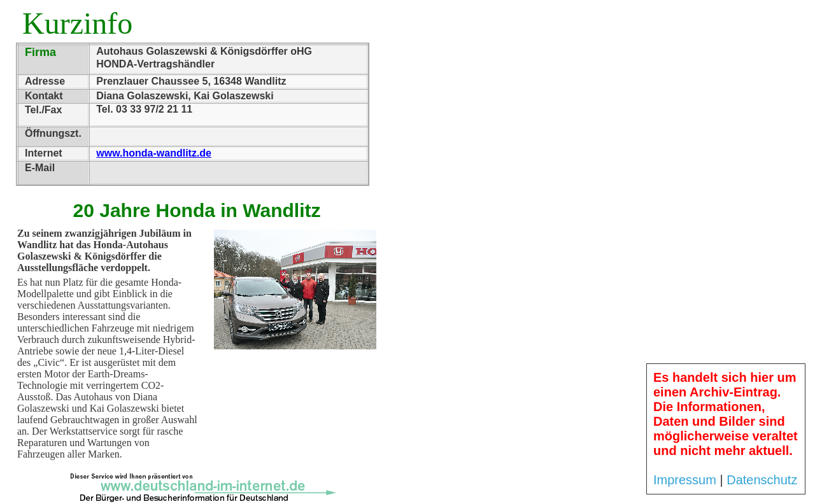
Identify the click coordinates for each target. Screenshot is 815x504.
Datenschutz (762, 480)
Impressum (685, 480)
